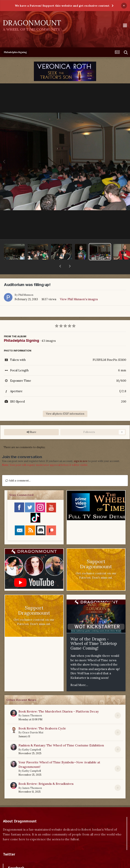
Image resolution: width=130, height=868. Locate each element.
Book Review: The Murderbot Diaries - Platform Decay (59, 701)
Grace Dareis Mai (33, 722)
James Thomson (32, 705)
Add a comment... (18, 470)
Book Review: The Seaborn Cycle (42, 718)
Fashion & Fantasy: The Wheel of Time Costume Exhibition (61, 735)
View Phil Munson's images (79, 289)
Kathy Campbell (32, 740)
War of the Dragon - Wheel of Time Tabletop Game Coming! (94, 633)
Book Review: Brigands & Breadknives (46, 774)
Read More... (79, 675)
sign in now (81, 451)
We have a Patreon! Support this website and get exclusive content (62, 6)
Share (31, 422)
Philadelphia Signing (22, 330)
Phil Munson (26, 285)
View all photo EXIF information (65, 404)
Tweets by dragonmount (20, 851)
